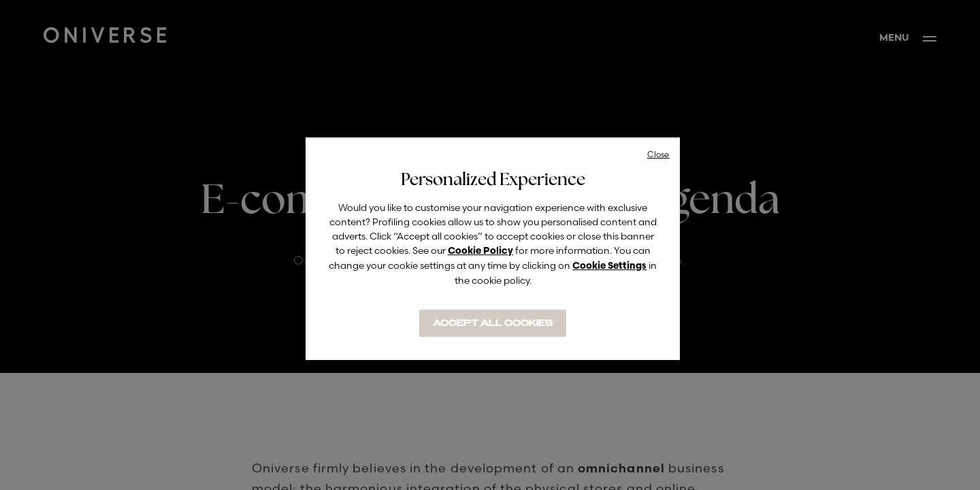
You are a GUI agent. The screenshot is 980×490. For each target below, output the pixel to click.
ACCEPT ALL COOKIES (493, 323)
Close (658, 154)
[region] (493, 249)
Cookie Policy (480, 251)
